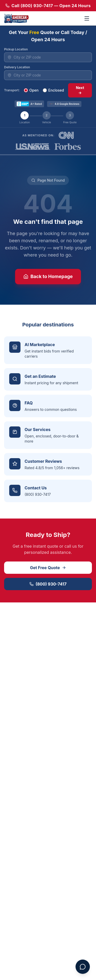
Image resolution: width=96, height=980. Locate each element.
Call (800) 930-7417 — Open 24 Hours (48, 6)
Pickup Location (16, 49)
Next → (80, 90)
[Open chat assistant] (83, 967)
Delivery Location (17, 67)
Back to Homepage (48, 276)
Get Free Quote (48, 568)
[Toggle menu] (87, 18)
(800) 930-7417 (48, 584)
